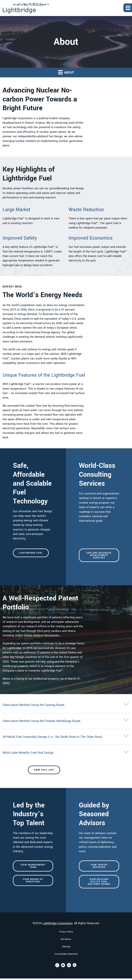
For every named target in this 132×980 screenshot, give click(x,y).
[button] (66, 712)
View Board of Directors (33, 888)
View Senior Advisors (99, 873)
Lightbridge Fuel (31, 558)
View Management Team (33, 873)
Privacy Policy (66, 938)
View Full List (44, 776)
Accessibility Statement (66, 960)
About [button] (66, 72)
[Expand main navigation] (128, 8)
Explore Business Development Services (99, 560)
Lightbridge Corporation (58, 930)
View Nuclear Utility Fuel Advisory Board (99, 889)
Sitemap (66, 953)
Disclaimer (66, 946)
